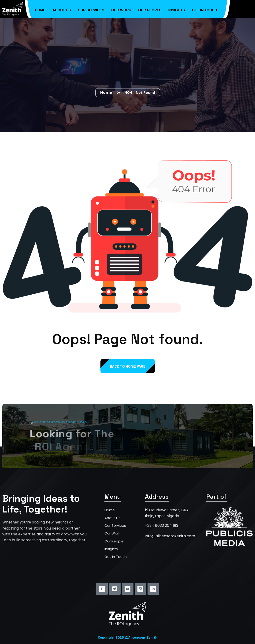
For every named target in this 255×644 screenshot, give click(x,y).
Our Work (121, 9)
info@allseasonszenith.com (170, 536)
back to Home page (128, 366)
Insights (177, 9)
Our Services (91, 9)
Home (40, 9)
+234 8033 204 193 (162, 525)
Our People (150, 9)
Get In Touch (116, 557)
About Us (62, 9)
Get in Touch (205, 9)
